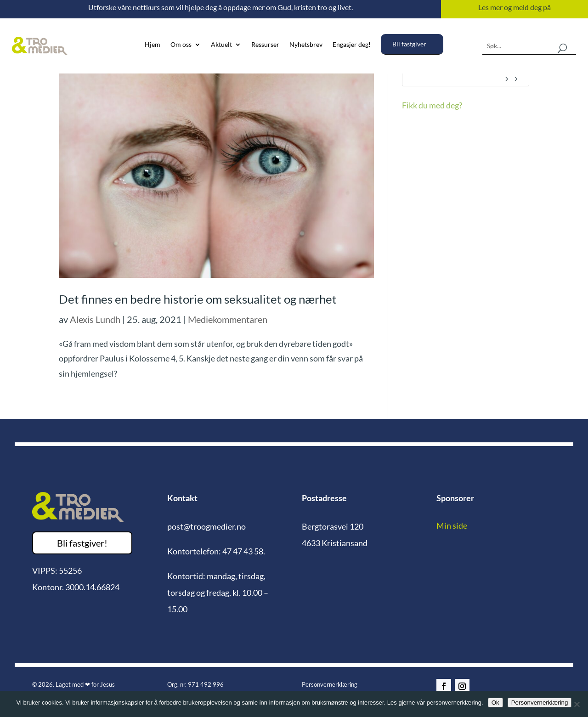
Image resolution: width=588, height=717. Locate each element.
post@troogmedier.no (206, 526)
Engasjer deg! (352, 45)
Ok (495, 703)
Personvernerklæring (330, 684)
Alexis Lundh (95, 319)
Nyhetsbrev (306, 45)
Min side (452, 525)
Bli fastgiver (409, 44)
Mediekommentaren (228, 319)
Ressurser (265, 45)
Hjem (153, 45)
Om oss (181, 45)
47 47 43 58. (244, 551)
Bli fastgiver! (82, 543)
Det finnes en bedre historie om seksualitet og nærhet (198, 299)
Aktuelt (221, 45)
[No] (577, 704)
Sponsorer (455, 498)
